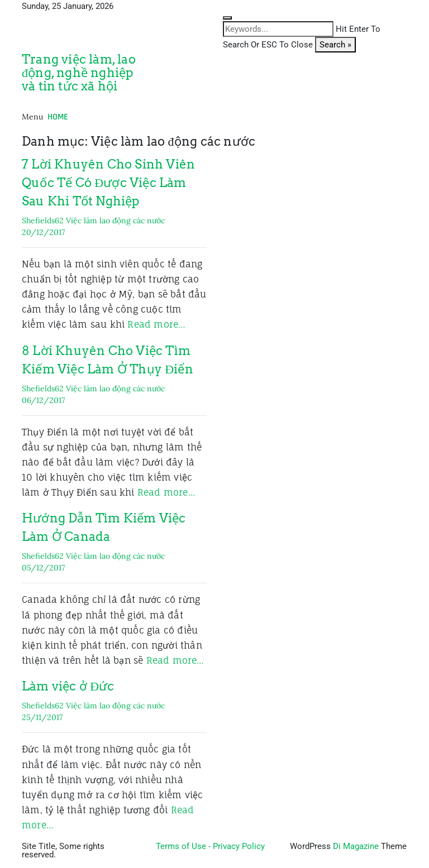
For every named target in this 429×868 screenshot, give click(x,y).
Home (58, 117)
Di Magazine (356, 846)
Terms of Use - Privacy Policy (210, 846)
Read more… (156, 324)
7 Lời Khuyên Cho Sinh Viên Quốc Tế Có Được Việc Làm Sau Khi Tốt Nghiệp (108, 183)
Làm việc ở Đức (68, 686)
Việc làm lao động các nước (115, 220)
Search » (335, 45)
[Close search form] (227, 18)
